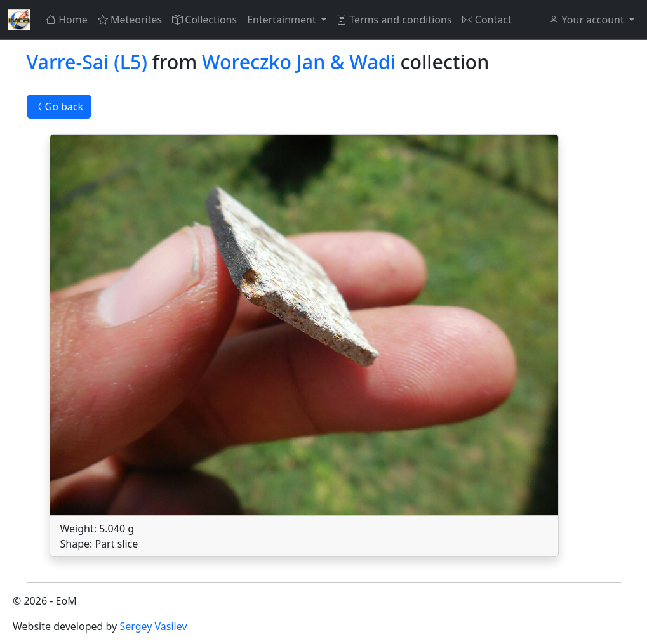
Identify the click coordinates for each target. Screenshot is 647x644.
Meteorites (130, 20)
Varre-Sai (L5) (87, 62)
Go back (59, 107)
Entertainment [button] (283, 20)
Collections (204, 20)
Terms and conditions (394, 20)
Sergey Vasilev (153, 626)
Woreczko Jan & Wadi (299, 62)
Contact (487, 20)
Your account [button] (587, 20)
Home (67, 20)
